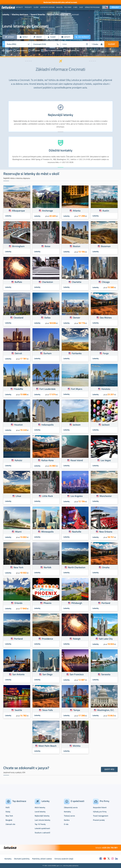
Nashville (77, 532)
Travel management (101, 816)
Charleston (47, 282)
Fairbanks (77, 353)
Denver (77, 318)
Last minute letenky (42, 820)
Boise (48, 246)
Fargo (106, 353)
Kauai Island (77, 460)
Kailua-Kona (47, 460)
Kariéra (67, 820)
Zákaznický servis (71, 807)
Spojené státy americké (58, 14)
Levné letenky (40, 812)
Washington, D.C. (106, 710)
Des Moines (106, 318)
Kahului (18, 460)
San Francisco (77, 674)
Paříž (8, 807)
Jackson (77, 425)
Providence (47, 639)
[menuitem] (19, 7)
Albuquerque (18, 211)
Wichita (77, 746)
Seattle (18, 710)
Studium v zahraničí (42, 833)
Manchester (106, 496)
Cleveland (18, 318)
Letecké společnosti (42, 828)
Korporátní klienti (100, 807)
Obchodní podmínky (22, 859)
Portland (106, 603)
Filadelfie (18, 389)
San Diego (47, 674)
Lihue (18, 496)
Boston (77, 246)
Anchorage (48, 211)
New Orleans (106, 532)
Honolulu (106, 389)
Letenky (6, 14)
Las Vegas (106, 460)
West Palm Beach (47, 746)
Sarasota (106, 674)
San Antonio (18, 674)
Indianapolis (48, 425)
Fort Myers (77, 389)
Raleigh (77, 639)
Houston (18, 425)
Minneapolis (47, 532)
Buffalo (18, 282)
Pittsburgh (77, 603)
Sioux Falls (48, 710)
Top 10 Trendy (40, 824)
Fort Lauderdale (47, 389)
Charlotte (77, 282)
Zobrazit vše (10, 824)
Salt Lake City (106, 639)
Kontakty (67, 812)
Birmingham (18, 246)
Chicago (106, 282)
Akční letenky (40, 807)
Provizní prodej (99, 820)
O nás (66, 824)
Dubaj (8, 812)
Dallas (47, 318)
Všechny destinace (20, 14)
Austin (106, 211)
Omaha (106, 567)
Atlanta (77, 211)
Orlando (18, 603)
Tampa (77, 710)
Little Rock (47, 496)
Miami (18, 532)
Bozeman (106, 246)
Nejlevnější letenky (42, 816)
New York (18, 567)
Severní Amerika (38, 14)
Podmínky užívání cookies (42, 859)
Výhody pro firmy (100, 812)
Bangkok (9, 820)
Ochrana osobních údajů (64, 859)
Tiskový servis (69, 816)
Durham (48, 353)
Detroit (18, 353)
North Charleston (77, 567)
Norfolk (48, 567)
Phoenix (47, 603)
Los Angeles (77, 496)
